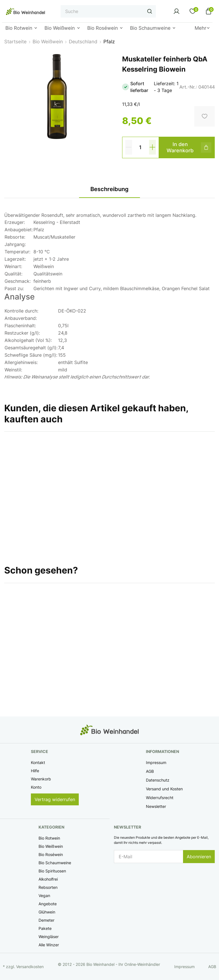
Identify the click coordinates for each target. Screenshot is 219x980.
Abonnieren (199, 857)
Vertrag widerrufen (55, 799)
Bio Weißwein (51, 846)
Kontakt (38, 762)
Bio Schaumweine (55, 863)
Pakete (45, 928)
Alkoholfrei (48, 879)
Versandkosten (30, 967)
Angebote (48, 904)
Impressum (156, 762)
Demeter (46, 920)
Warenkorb (41, 779)
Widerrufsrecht (160, 798)
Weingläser (49, 937)
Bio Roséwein (51, 854)
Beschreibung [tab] (109, 189)
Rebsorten (48, 887)
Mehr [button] (200, 28)
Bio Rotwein (49, 838)
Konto (36, 787)
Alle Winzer (49, 945)
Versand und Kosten (164, 789)
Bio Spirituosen (52, 871)
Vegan (44, 896)
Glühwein (47, 912)
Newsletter (156, 806)
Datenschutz (158, 780)
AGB (150, 771)
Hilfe (35, 771)
